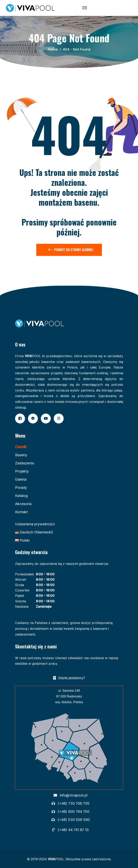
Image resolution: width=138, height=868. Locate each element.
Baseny (21, 455)
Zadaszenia (24, 463)
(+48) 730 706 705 (74, 803)
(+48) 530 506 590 (74, 820)
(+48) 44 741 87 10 (73, 830)
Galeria (21, 479)
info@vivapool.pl (74, 795)
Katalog (21, 496)
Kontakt (21, 512)
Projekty (22, 471)
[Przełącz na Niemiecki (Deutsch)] (34, 532)
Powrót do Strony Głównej (71, 251)
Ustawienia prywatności (35, 524)
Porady (21, 488)
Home (54, 49)
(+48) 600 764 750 (74, 812)
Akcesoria (23, 504)
